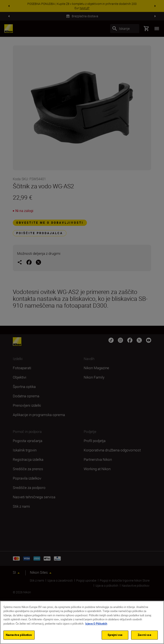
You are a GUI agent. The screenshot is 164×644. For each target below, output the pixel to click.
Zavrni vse (144, 635)
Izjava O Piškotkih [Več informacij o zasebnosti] (96, 624)
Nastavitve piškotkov (19, 635)
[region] (82, 622)
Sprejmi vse (115, 635)
